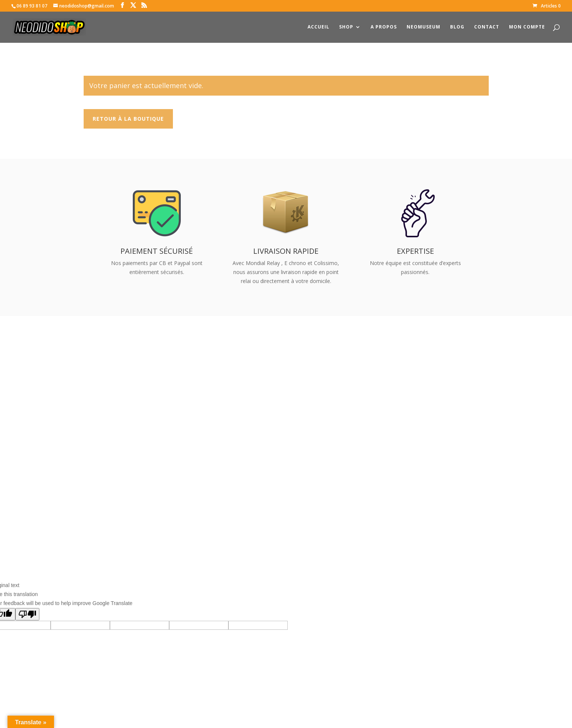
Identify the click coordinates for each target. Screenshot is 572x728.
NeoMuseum (423, 27)
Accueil (318, 27)
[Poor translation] (27, 614)
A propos (384, 27)
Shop (346, 27)
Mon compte (527, 27)
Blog (457, 27)
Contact (487, 27)
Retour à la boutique (128, 119)
